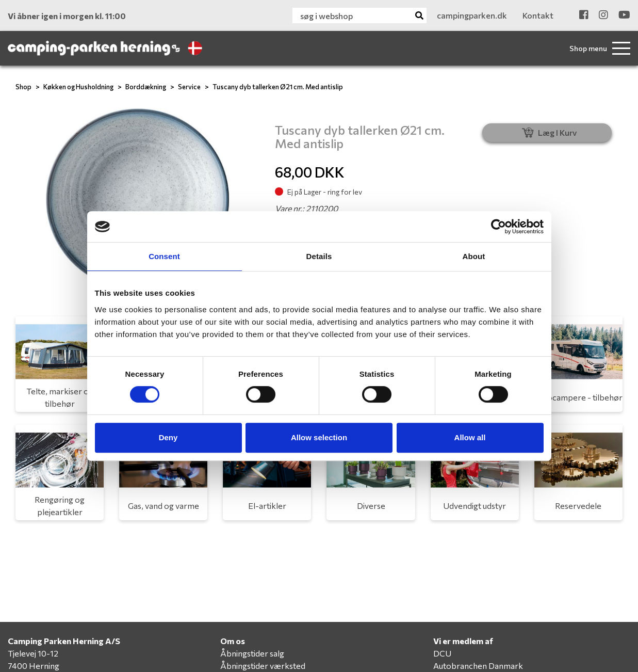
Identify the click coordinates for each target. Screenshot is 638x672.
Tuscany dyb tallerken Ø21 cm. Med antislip (278, 87)
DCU (442, 653)
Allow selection (319, 437)
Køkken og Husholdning (78, 87)
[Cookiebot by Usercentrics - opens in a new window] (498, 227)
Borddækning (146, 87)
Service (189, 87)
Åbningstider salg (252, 653)
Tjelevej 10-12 (33, 653)
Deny (168, 437)
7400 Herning (34, 666)
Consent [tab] (164, 256)
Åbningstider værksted (263, 666)
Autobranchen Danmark (478, 666)
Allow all (470, 437)
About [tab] (474, 256)
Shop (23, 87)
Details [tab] (319, 256)
